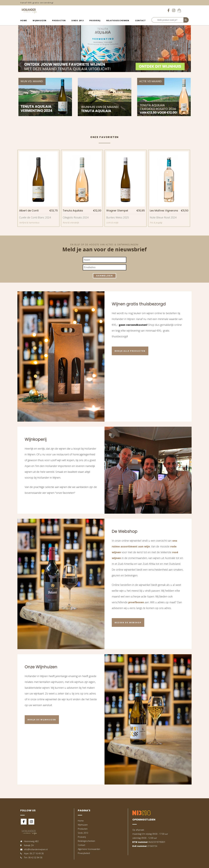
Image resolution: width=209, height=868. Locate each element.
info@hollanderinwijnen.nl (36, 849)
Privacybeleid (84, 853)
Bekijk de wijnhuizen (42, 720)
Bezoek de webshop (128, 622)
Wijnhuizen (39, 20)
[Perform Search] (186, 20)
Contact (140, 20)
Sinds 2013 (78, 20)
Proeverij (95, 20)
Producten (59, 20)
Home (24, 20)
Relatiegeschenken (118, 20)
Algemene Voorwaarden (89, 849)
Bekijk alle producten (130, 351)
